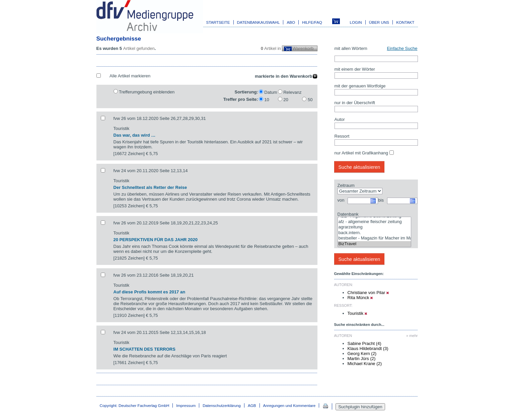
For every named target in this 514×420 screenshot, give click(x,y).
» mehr (412, 336)
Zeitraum (346, 185)
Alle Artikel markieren (130, 76)
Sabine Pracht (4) (364, 343)
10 (267, 100)
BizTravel (374, 244)
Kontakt (405, 22)
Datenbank (348, 214)
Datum (271, 92)
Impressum (186, 405)
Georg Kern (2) (362, 354)
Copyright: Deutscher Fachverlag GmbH (135, 405)
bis (381, 200)
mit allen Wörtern (351, 48)
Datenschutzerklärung (222, 405)
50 (310, 100)
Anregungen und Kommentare (289, 405)
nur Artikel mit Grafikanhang (361, 153)
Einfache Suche (402, 48)
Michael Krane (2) (365, 364)
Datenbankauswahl (259, 22)
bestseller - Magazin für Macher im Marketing (374, 238)
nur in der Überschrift (355, 103)
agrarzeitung (374, 227)
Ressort (342, 136)
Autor (340, 119)
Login (356, 22)
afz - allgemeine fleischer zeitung (374, 222)
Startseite (218, 22)
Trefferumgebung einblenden (147, 92)
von (341, 200)
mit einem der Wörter (355, 69)
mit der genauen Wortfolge (360, 86)
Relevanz (292, 92)
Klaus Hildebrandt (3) (368, 348)
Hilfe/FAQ (312, 22)
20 (286, 100)
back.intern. (374, 233)
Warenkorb (303, 48)
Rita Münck (360, 298)
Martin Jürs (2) (362, 359)
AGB (252, 405)
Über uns (379, 22)
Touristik (357, 313)
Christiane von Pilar (368, 293)
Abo (291, 22)
